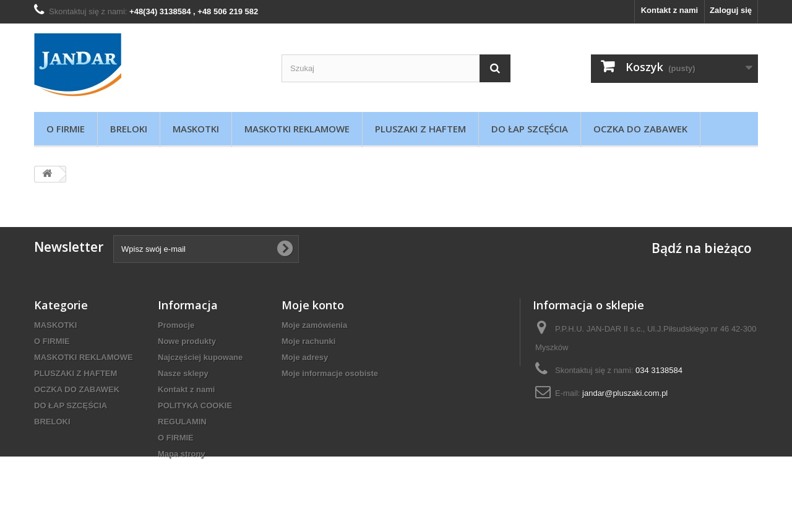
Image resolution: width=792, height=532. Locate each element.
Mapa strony (182, 454)
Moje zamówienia (314, 325)
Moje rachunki (308, 341)
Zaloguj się (731, 10)
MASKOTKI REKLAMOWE (297, 129)
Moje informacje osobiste (330, 373)
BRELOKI (129, 129)
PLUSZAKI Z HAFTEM (420, 129)
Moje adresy (305, 357)
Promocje (176, 325)
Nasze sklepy (183, 373)
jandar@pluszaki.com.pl (625, 393)
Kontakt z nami (669, 10)
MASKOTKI (196, 129)
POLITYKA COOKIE (195, 405)
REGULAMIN (182, 422)
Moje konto (313, 305)
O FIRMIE (66, 129)
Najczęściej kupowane (200, 357)
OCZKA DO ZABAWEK (640, 129)
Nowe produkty (187, 341)
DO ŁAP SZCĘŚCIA (530, 129)
